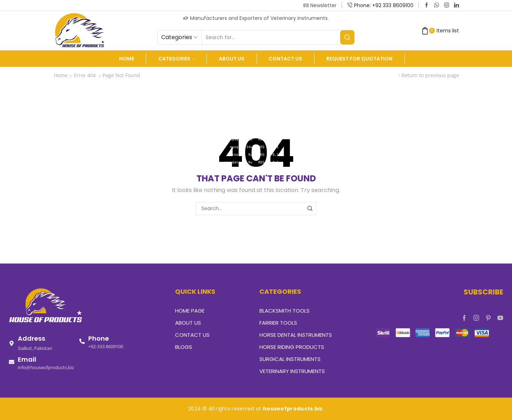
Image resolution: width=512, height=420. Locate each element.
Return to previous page (430, 75)
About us (232, 59)
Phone (99, 338)
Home (127, 59)
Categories (176, 59)
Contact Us (285, 59)
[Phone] (82, 341)
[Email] (12, 362)
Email (27, 359)
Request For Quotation (359, 59)
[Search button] (347, 37)
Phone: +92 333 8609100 (384, 5)
